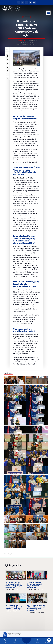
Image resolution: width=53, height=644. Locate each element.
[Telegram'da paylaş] (7, 67)
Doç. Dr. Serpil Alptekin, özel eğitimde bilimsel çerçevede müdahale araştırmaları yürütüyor (36, 608)
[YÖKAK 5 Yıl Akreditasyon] (18, 9)
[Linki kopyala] (7, 75)
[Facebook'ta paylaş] (7, 56)
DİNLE (7, 49)
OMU (8, 554)
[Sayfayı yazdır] (7, 78)
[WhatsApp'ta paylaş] (7, 63)
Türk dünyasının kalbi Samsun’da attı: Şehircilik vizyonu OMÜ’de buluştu (14, 607)
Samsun (14, 554)
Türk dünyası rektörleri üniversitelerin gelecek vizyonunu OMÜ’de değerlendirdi (35, 585)
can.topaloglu (21, 41)
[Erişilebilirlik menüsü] (49, 640)
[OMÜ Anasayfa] (19, 2)
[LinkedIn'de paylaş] (7, 71)
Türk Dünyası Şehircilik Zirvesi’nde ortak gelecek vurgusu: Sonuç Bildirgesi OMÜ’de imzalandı (14, 585)
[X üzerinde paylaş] (7, 60)
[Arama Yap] (30, 2)
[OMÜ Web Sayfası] (8, 9)
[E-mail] (15, 641)
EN (34, 2)
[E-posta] (23, 2)
